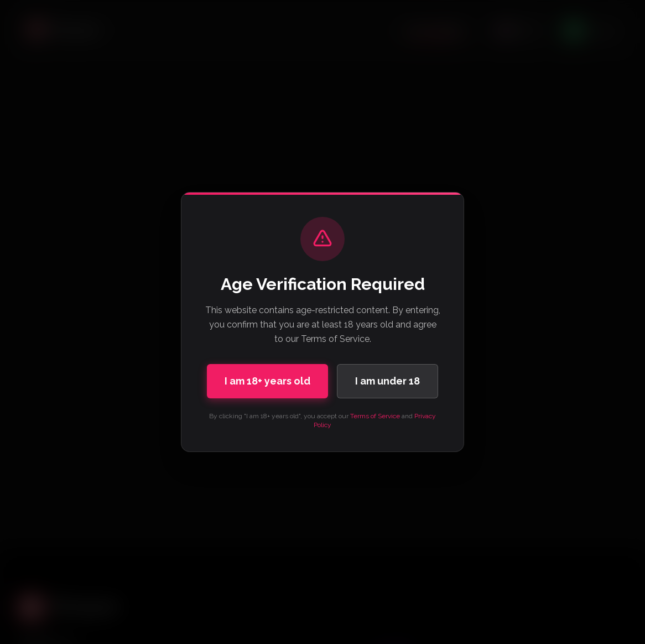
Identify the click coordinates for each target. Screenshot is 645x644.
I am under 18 (387, 381)
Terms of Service (375, 416)
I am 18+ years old (267, 381)
